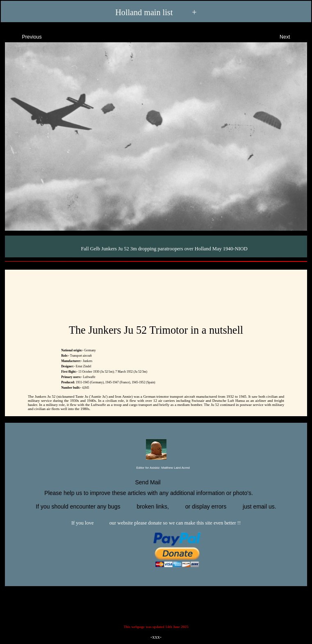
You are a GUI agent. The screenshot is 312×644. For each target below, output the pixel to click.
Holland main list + (156, 13)
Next (292, 36)
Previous (25, 36)
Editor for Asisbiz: (156, 468)
